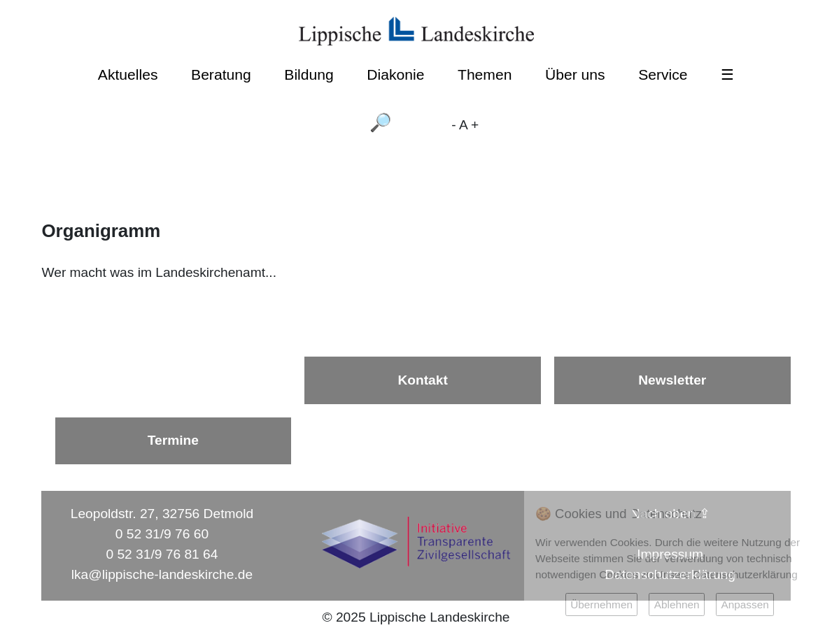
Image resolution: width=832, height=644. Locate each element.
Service (663, 74)
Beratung (221, 74)
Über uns (575, 74)
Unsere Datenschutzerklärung (727, 574)
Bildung (309, 74)
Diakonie (395, 74)
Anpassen (745, 604)
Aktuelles (128, 74)
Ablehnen (677, 604)
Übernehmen (601, 604)
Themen (485, 74)
